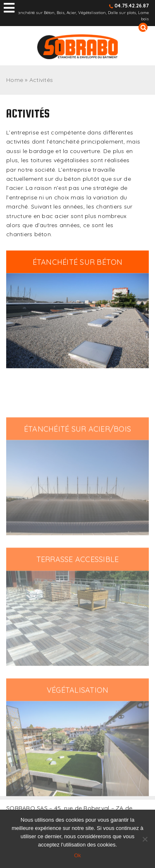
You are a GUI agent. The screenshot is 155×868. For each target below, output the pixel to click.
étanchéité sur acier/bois (77, 453)
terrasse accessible (78, 584)
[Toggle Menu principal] (9, 8)
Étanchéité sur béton (78, 265)
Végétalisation (78, 714)
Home (15, 80)
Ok (77, 855)
